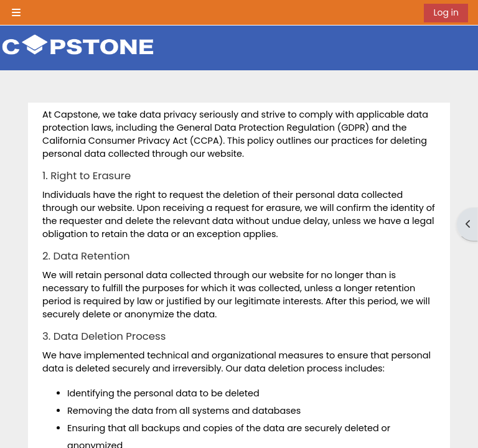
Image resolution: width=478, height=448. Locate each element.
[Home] (78, 47)
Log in (446, 12)
